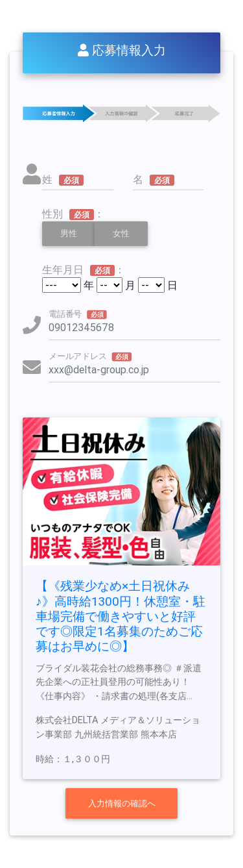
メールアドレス (90, 356)
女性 (121, 233)
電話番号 (78, 314)
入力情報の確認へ (122, 803)
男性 (69, 233)
